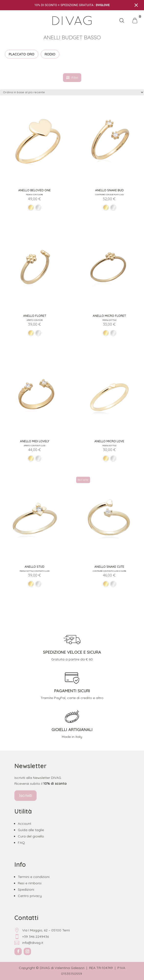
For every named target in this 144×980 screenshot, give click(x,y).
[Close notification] (136, 5)
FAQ (21, 843)
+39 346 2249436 (32, 937)
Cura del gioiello (31, 836)
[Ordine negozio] (72, 92)
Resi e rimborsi (30, 883)
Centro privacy (30, 896)
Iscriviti (26, 795)
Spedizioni (26, 889)
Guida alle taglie (31, 830)
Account (25, 824)
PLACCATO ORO (22, 54)
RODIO (50, 54)
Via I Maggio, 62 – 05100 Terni (42, 930)
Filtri (72, 78)
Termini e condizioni (34, 877)
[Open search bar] (122, 21)
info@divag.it (29, 943)
